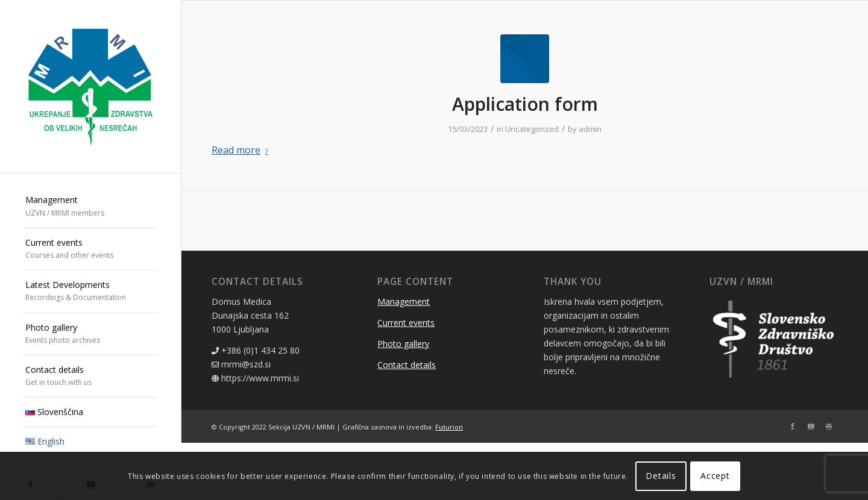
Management (404, 302)
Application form (525, 104)
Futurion (449, 427)
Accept (715, 476)
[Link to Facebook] (793, 426)
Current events (406, 323)
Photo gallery (403, 344)
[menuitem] (90, 207)
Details (661, 476)
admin (590, 129)
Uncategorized (532, 129)
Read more (242, 150)
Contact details (407, 365)
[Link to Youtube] (811, 426)
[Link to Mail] (829, 426)
